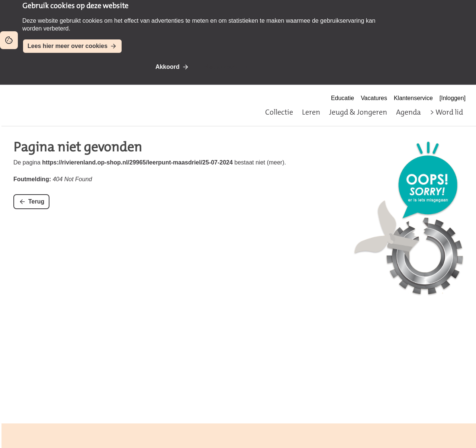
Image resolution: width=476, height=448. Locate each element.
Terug (36, 201)
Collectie (279, 112)
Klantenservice (413, 98)
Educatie (342, 98)
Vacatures (374, 98)
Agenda (409, 112)
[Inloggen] (453, 98)
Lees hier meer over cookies (67, 46)
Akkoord (168, 67)
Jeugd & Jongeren (358, 112)
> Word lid (446, 112)
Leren (311, 112)
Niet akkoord (221, 67)
